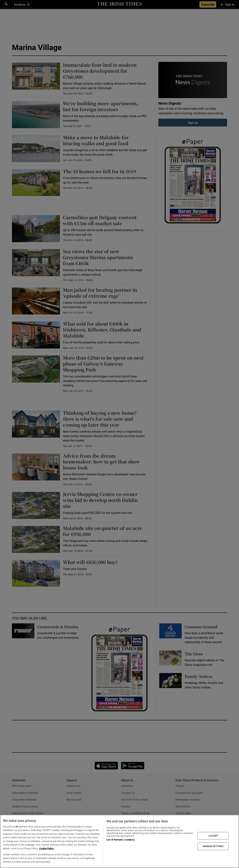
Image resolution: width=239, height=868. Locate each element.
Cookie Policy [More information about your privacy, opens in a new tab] (46, 848)
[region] (119, 841)
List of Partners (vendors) (121, 840)
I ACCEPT (213, 836)
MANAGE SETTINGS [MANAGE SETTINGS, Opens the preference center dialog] (213, 846)
